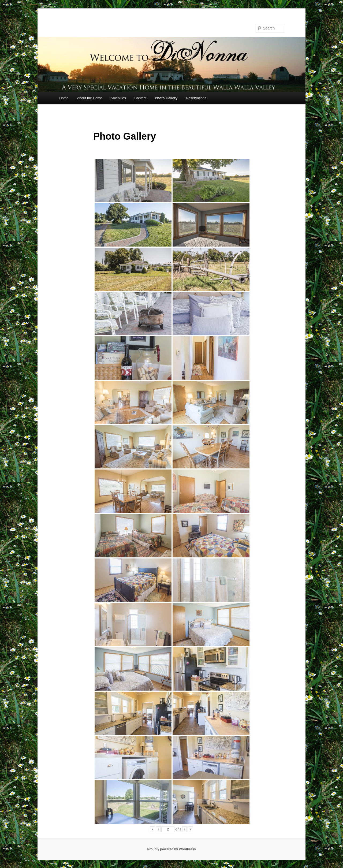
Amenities (118, 98)
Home (64, 98)
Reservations (196, 98)
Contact (140, 98)
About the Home (90, 98)
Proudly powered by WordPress (171, 849)
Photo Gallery (166, 98)
